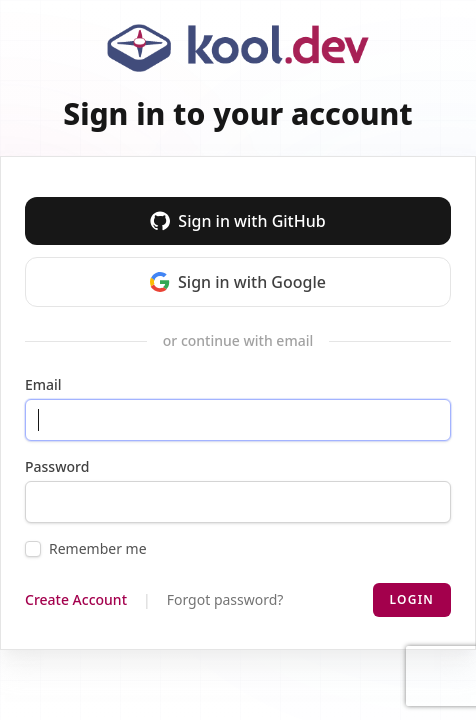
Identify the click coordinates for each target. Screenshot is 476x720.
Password (57, 466)
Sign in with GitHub (237, 221)
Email (43, 384)
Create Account (76, 599)
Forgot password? (225, 599)
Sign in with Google (238, 282)
